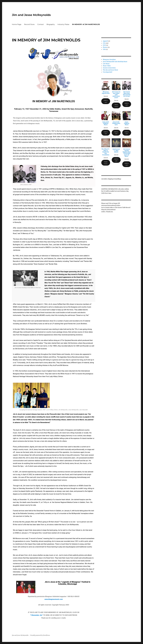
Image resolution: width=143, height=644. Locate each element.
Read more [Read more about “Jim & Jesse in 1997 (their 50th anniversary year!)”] (116, 105)
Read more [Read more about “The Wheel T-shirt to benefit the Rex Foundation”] (106, 163)
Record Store (29, 24)
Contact (41, 24)
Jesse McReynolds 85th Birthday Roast (115, 62)
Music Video (107, 66)
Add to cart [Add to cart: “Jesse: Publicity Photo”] (127, 133)
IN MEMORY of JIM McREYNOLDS (86, 24)
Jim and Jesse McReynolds (31, 15)
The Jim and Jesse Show (110, 70)
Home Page (17, 24)
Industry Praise (63, 24)
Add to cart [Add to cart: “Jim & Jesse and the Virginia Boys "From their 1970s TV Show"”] (127, 164)
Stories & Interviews (109, 68)
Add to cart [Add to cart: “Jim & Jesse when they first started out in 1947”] (127, 104)
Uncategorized (107, 72)
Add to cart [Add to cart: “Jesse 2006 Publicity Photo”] (106, 133)
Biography (51, 24)
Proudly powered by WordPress (40, 635)
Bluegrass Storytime (109, 60)
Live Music (106, 64)
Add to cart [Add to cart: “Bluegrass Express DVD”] (106, 101)
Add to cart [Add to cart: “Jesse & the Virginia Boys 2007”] (116, 133)
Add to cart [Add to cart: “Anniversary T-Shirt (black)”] (116, 160)
